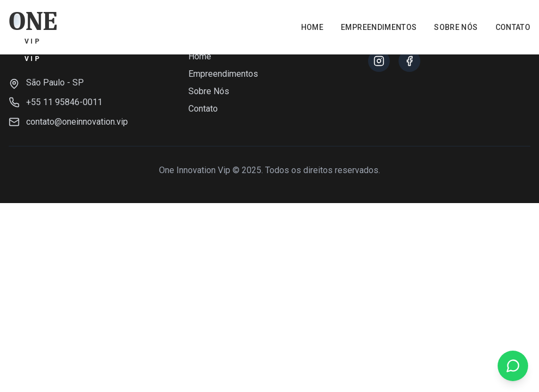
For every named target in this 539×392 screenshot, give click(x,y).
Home (312, 27)
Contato (513, 27)
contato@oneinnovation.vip (77, 122)
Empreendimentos (379, 27)
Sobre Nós (456, 27)
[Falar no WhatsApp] (513, 366)
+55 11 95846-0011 (64, 102)
